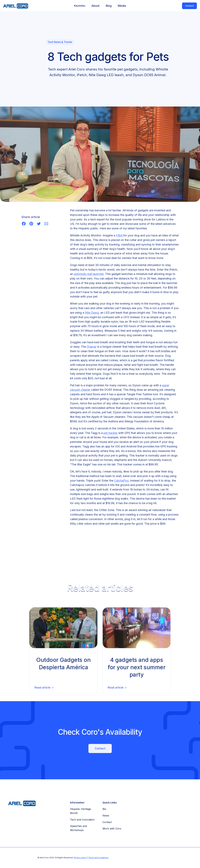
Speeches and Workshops (78, 828)
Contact (189, 6)
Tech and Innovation (82, 820)
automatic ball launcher (89, 275)
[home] (14, 6)
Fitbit (120, 236)
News (106, 816)
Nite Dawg (92, 313)
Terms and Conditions (98, 858)
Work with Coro (112, 829)
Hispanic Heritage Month (80, 811)
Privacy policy (80, 858)
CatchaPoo (121, 481)
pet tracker (110, 433)
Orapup (92, 347)
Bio (104, 809)
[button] (80, 6)
